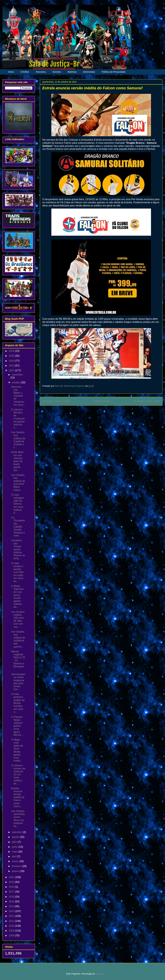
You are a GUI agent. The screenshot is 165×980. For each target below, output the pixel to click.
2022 (12, 370)
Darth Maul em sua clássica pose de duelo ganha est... (17, 461)
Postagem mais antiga (147, 401)
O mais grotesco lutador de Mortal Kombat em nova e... (18, 703)
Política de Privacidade (114, 72)
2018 (12, 887)
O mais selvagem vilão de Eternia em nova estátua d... (18, 504)
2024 (12, 361)
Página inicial (102, 401)
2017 (12, 892)
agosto (16, 837)
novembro (17, 375)
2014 (12, 906)
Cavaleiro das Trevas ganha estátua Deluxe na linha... (18, 549)
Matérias (72, 72)
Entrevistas (89, 72)
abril (15, 856)
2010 (12, 926)
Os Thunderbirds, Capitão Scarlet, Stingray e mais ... (18, 527)
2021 (12, 877)
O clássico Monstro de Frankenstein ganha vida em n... (18, 419)
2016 (12, 897)
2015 (12, 902)
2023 (12, 366)
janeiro (16, 871)
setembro (17, 832)
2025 (12, 356)
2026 (12, 351)
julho (15, 842)
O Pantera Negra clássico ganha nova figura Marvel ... (18, 726)
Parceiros (41, 72)
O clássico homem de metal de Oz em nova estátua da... (18, 774)
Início (11, 72)
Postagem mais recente (56, 401)
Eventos (57, 72)
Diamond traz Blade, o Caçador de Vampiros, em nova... (18, 396)
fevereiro (17, 866)
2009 (12, 931)
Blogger (99, 974)
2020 (12, 882)
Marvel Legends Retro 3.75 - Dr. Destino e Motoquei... (18, 660)
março (16, 861)
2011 (12, 921)
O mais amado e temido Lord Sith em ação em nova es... (17, 572)
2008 (12, 935)
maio (15, 852)
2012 (12, 916)
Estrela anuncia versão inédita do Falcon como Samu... (18, 797)
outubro (16, 382)
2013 (12, 911)
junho (15, 847)
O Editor (25, 72)
